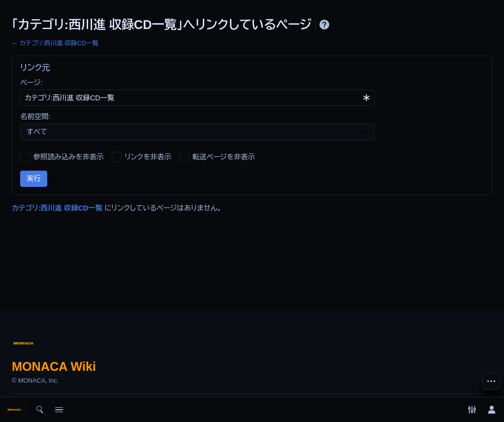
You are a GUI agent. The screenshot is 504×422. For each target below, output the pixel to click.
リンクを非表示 (148, 157)
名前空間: (35, 117)
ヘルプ (324, 25)
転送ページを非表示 (224, 157)
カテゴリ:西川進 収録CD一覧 (59, 43)
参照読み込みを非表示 (69, 157)
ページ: (31, 83)
